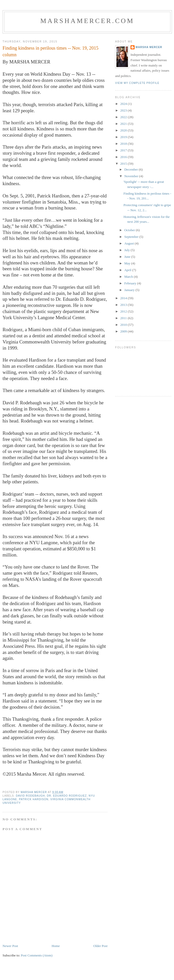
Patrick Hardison (34, 799)
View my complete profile (137, 83)
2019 (124, 137)
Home (56, 946)
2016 (124, 157)
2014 (124, 298)
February (131, 283)
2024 (124, 104)
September (132, 237)
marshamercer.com (87, 21)
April (128, 270)
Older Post (100, 946)
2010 (124, 325)
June (128, 257)
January (130, 290)
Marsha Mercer (149, 47)
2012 (124, 311)
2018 (124, 144)
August (130, 243)
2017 (124, 150)
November (132, 176)
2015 (124, 164)
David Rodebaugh (30, 796)
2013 (124, 305)
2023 (124, 110)
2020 (124, 130)
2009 (124, 331)
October (130, 230)
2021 (124, 124)
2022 (124, 117)
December (132, 169)
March (129, 277)
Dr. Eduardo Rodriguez (67, 796)
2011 (124, 318)
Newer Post (10, 946)
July (128, 250)
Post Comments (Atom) (37, 955)
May (128, 263)
